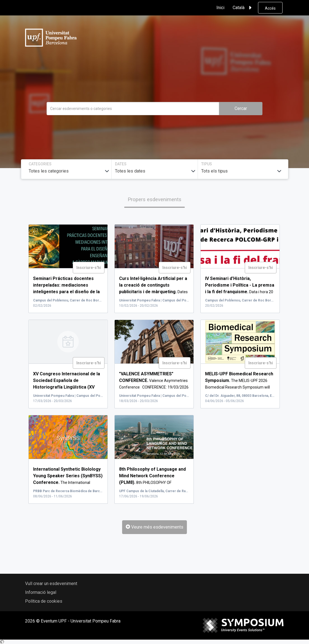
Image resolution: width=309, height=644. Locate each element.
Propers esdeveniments (154, 199)
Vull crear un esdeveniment (51, 584)
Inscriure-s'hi (89, 268)
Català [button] (243, 8)
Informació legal (41, 592)
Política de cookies (44, 601)
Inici (220, 8)
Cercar (241, 108)
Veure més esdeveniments (154, 527)
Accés (270, 8)
